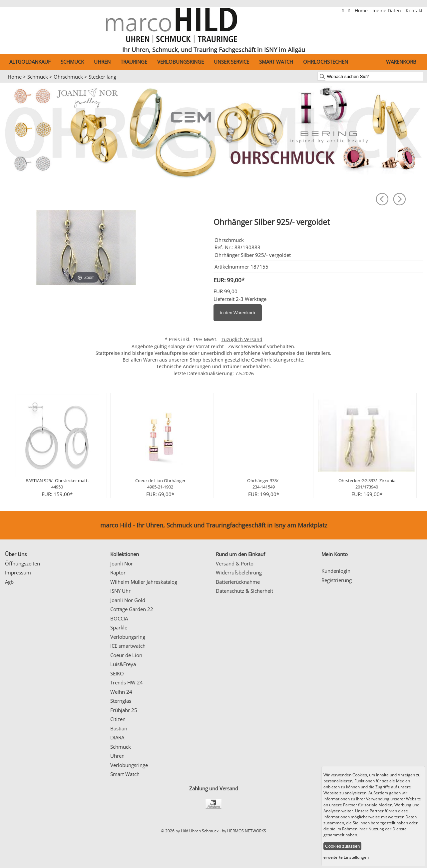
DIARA (117, 737)
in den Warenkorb (238, 313)
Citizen (118, 719)
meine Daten (387, 11)
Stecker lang (102, 77)
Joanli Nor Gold (128, 600)
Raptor (118, 572)
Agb (9, 582)
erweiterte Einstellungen (346, 857)
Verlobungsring (128, 637)
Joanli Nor (122, 563)
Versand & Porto (235, 563)
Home (362, 11)
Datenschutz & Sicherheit (244, 591)
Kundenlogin (336, 571)
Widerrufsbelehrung (239, 572)
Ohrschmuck (68, 77)
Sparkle (119, 627)
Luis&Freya (123, 664)
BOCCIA (119, 618)
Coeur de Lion (126, 655)
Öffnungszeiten (22, 563)
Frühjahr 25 (124, 710)
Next (410, 449)
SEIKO (117, 673)
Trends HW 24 (127, 682)
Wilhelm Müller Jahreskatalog (144, 582)
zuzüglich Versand (242, 340)
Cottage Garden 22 (132, 609)
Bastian (119, 728)
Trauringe (134, 62)
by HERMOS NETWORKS (244, 831)
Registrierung (337, 580)
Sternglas (121, 701)
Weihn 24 (121, 692)
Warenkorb (401, 62)
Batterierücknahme (238, 582)
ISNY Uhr (120, 591)
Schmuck (72, 62)
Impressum (18, 572)
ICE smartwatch (128, 646)
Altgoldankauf (30, 62)
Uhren (102, 62)
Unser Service (231, 62)
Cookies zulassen (342, 846)
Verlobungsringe (181, 62)
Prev (17, 449)
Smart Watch (276, 62)
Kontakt (414, 11)
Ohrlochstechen (326, 62)
